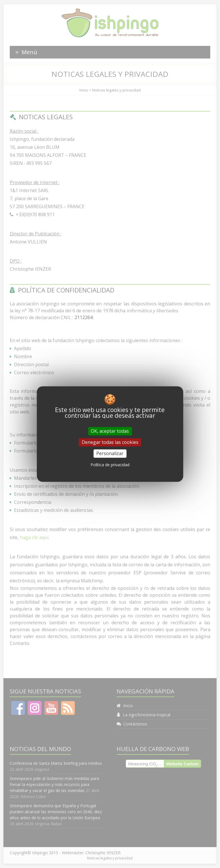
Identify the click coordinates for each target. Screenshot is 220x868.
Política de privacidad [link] (110, 465)
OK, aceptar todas (110, 431)
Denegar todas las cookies (110, 442)
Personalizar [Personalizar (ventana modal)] (110, 453)
